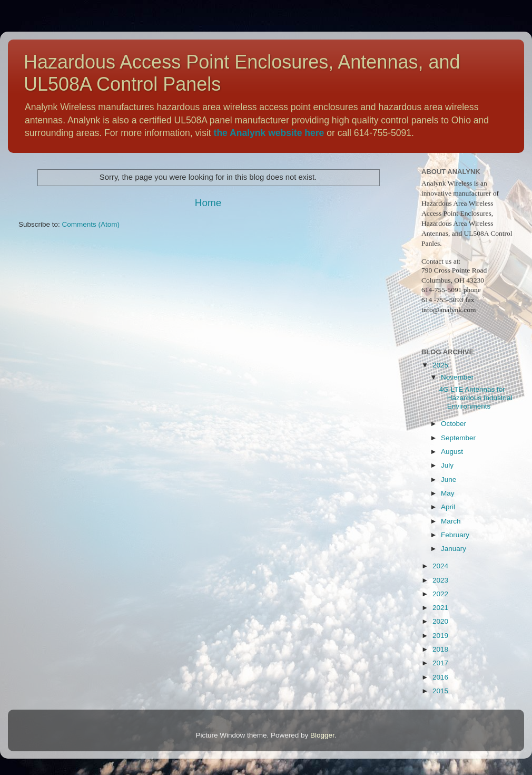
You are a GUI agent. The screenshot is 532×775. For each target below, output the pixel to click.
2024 (440, 566)
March (451, 521)
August (452, 452)
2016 (440, 677)
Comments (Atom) (91, 224)
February (455, 535)
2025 (440, 365)
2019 (440, 636)
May (448, 493)
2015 (440, 691)
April (448, 507)
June (449, 479)
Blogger (322, 735)
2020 (440, 621)
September (458, 438)
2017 (440, 663)
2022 (440, 594)
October (454, 424)
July (447, 465)
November (457, 377)
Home (208, 203)
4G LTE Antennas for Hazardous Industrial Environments (476, 398)
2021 (440, 608)
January (454, 549)
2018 (440, 649)
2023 (440, 580)
